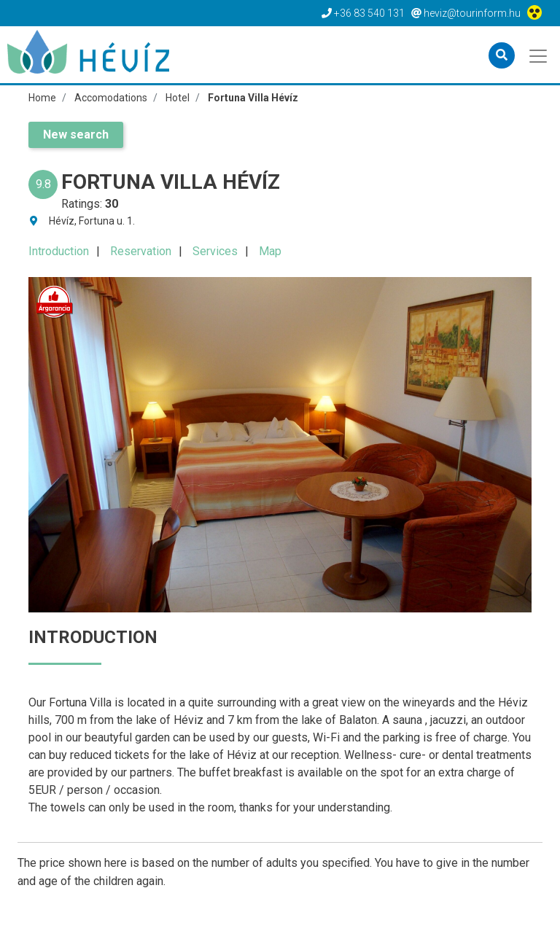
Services (215, 251)
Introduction (59, 251)
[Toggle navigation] (539, 55)
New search (76, 135)
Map (270, 251)
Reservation (141, 251)
